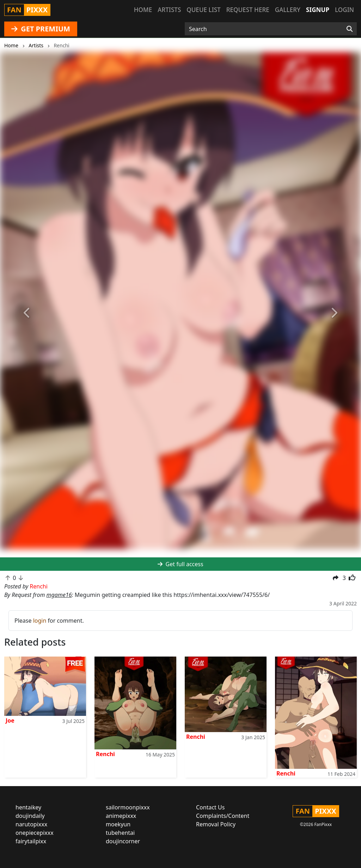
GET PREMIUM (41, 29)
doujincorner (123, 841)
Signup (318, 10)
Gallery (288, 10)
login (40, 621)
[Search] (350, 29)
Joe (10, 720)
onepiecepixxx (35, 833)
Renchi (105, 754)
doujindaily (30, 816)
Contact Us (210, 807)
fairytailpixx (31, 841)
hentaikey (28, 807)
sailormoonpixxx (128, 807)
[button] (27, 313)
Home (143, 10)
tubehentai (120, 833)
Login (344, 10)
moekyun (118, 824)
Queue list (203, 10)
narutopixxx (31, 824)
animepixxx (121, 816)
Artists (169, 10)
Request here (248, 10)
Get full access (180, 564)
